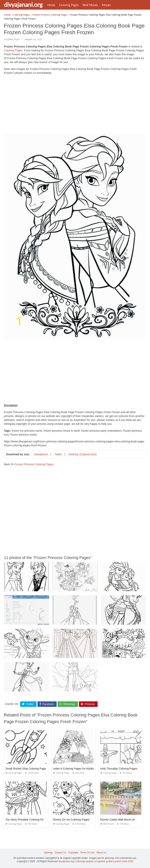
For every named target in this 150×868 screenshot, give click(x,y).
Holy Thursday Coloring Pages (119, 769)
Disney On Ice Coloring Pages (71, 820)
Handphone (41, 454)
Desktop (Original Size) (83, 454)
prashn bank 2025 (124, 861)
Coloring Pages (69, 5)
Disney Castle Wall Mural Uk (117, 820)
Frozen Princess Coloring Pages (34, 464)
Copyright (73, 853)
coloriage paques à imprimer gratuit (94, 861)
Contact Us (60, 853)
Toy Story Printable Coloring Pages (27, 820)
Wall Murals (90, 5)
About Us (101, 853)
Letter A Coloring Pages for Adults (73, 769)
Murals (106, 5)
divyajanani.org (23, 4)
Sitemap (48, 853)
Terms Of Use (87, 853)
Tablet (58, 454)
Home (51, 5)
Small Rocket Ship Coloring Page (26, 769)
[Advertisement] (75, 105)
